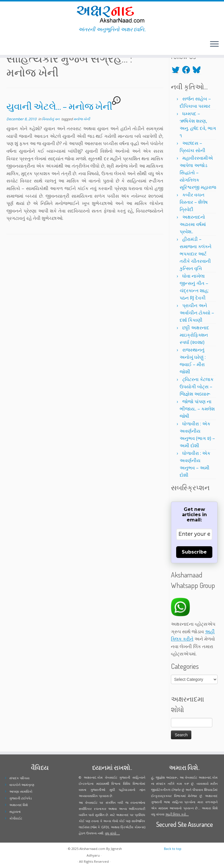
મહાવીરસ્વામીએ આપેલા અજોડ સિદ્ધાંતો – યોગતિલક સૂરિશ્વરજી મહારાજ (198, 173)
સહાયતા (15, 812)
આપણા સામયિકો (21, 791)
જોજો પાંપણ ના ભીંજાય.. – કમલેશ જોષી (197, 409)
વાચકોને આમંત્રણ (22, 785)
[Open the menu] (214, 44)
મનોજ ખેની (82, 119)
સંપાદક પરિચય (19, 778)
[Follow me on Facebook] (12, 45)
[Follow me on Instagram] (16, 45)
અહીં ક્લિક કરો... (177, 814)
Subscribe (194, 552)
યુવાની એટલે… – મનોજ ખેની (59, 106)
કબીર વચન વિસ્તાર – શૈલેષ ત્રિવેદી (194, 202)
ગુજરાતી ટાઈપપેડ (21, 798)
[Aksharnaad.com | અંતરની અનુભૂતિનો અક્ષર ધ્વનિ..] (112, 14)
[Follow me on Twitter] (9, 45)
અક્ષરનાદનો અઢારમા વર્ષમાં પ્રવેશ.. (193, 224)
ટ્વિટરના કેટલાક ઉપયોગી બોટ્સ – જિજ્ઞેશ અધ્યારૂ (197, 387)
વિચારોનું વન (51, 119)
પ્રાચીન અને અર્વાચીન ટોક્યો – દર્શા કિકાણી (197, 313)
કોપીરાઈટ (16, 818)
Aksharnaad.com (92, 849)
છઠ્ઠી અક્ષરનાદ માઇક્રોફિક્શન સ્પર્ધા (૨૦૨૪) (194, 335)
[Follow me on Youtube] (20, 45)
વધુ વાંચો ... (112, 833)
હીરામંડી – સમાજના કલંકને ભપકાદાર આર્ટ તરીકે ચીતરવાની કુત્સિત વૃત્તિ (196, 254)
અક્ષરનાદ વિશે (19, 805)
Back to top (173, 849)
